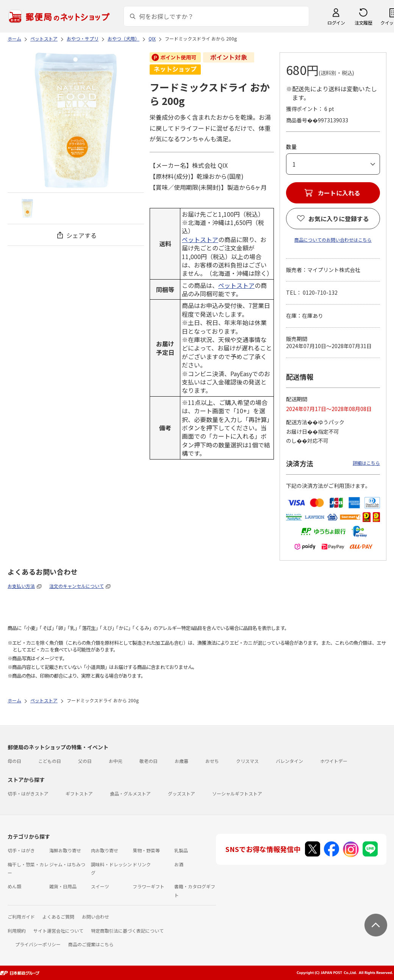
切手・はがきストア (28, 793)
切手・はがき (21, 850)
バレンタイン (289, 761)
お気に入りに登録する (339, 219)
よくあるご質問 (58, 917)
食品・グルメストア (130, 793)
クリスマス (247, 761)
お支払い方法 (21, 586)
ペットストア (200, 239)
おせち (212, 761)
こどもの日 (50, 761)
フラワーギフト (149, 886)
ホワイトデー (334, 761)
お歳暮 (181, 761)
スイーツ (100, 886)
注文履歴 (363, 23)
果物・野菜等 (146, 850)
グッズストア (181, 793)
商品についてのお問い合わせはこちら (333, 240)
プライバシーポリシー (38, 944)
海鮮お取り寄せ (65, 850)
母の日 (14, 761)
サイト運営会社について (58, 931)
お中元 (116, 761)
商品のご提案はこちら (91, 944)
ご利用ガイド (21, 917)
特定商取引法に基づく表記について (127, 931)
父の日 (85, 761)
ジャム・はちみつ (67, 864)
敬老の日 (149, 761)
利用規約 (17, 931)
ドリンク (142, 864)
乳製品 (181, 850)
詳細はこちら (366, 463)
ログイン (336, 23)
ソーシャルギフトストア (237, 793)
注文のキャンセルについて (77, 586)
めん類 (14, 886)
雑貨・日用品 (63, 886)
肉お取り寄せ (105, 850)
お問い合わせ (95, 917)
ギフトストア (79, 793)
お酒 (179, 864)
